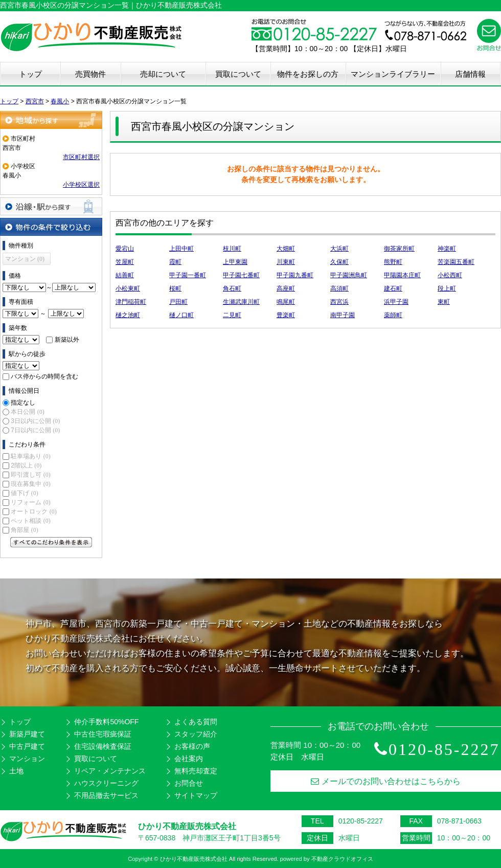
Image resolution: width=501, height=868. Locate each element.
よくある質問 (196, 722)
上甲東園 (235, 262)
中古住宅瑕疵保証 (103, 734)
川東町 (286, 262)
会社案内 (189, 759)
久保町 (339, 262)
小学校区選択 (81, 185)
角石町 (232, 288)
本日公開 (27, 412)
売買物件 (90, 74)
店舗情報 (470, 74)
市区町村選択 (81, 157)
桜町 (175, 288)
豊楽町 (286, 315)
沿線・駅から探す (51, 206)
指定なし (23, 403)
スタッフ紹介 (196, 734)
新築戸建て (27, 734)
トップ (30, 74)
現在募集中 (30, 484)
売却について (163, 74)
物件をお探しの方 (308, 74)
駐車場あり (30, 456)
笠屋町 (125, 262)
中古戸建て (27, 746)
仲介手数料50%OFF (106, 722)
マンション (27, 759)
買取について (238, 74)
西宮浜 (339, 302)
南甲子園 (343, 315)
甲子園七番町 (241, 275)
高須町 (339, 288)
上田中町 (181, 249)
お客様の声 (192, 746)
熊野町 (393, 262)
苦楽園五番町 (456, 262)
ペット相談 (30, 521)
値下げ (24, 493)
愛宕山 (125, 249)
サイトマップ (196, 795)
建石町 (393, 288)
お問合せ (189, 783)
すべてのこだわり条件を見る (51, 542)
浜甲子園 (396, 302)
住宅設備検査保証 (103, 746)
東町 (444, 302)
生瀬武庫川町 (241, 302)
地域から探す (51, 120)
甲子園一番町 (188, 275)
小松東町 (128, 288)
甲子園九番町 (295, 275)
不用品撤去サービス (106, 795)
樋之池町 (128, 315)
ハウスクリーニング (106, 783)
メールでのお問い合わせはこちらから (386, 781)
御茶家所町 (399, 249)
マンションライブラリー (393, 74)
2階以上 (26, 465)
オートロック (33, 511)
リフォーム (30, 502)
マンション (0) (25, 259)
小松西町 (450, 275)
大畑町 (286, 249)
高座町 (286, 288)
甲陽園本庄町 (402, 275)
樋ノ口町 (181, 315)
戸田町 (178, 302)
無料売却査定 (196, 771)
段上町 (447, 288)
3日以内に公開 (35, 421)
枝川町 (232, 249)
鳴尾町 (286, 302)
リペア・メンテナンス (110, 771)
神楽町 (447, 249)
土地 (16, 771)
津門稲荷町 (131, 302)
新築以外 (67, 340)
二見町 (232, 315)
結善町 (125, 275)
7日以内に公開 (35, 430)
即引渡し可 (30, 475)
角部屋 (24, 530)
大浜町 (339, 249)
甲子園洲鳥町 (349, 275)
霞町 (175, 262)
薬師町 (393, 315)
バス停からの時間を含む (44, 376)
